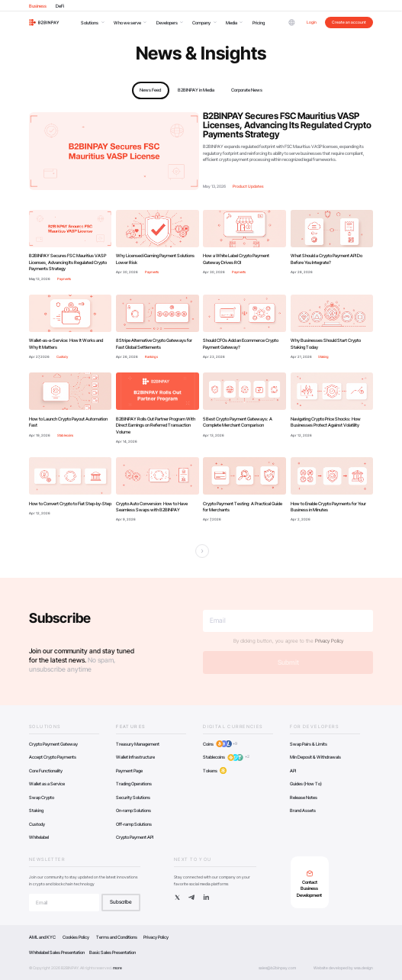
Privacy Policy (329, 641)
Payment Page (129, 770)
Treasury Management (138, 744)
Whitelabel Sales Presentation (57, 952)
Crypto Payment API (135, 837)
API (293, 770)
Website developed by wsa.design (343, 968)
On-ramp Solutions (133, 810)
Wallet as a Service (47, 783)
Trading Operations (134, 783)
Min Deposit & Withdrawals (315, 757)
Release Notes (304, 797)
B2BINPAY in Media (196, 90)
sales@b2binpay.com (277, 968)
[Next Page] (202, 551)
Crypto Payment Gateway (53, 744)
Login (312, 22)
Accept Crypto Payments (53, 757)
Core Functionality (46, 770)
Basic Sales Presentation (113, 952)
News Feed (150, 90)
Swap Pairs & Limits (309, 744)
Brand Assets (303, 810)
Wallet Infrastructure (135, 757)
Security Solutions (133, 797)
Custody (37, 824)
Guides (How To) (306, 783)
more (117, 968)
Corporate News (247, 90)
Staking (36, 810)
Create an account (349, 22)
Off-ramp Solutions (134, 824)
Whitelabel (39, 837)
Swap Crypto (42, 797)
